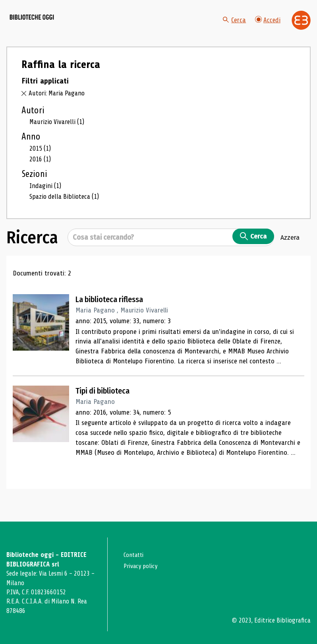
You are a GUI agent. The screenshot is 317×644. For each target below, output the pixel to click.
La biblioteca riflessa (115, 316)
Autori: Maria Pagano (59, 109)
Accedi (267, 28)
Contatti (135, 555)
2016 (41, 175)
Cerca (233, 28)
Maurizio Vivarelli (58, 138)
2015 (41, 164)
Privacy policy (142, 566)
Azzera (290, 254)
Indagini (46, 202)
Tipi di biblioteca (108, 407)
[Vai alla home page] (51, 28)
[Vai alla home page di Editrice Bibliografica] (301, 28)
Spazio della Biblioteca (66, 213)
